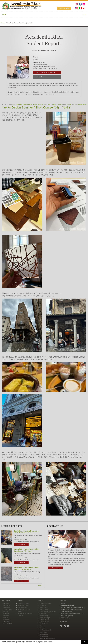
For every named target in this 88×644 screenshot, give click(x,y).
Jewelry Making (44, 608)
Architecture (43, 614)
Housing (6, 612)
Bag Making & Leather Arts (25, 542)
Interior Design (40, 77)
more (40, 586)
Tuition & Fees (8, 610)
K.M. (26, 540)
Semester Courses (23, 605)
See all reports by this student (45, 73)
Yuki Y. (49, 104)
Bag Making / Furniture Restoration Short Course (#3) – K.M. (26, 532)
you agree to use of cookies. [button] (44, 642)
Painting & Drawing (45, 603)
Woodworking (36, 542)
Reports (20, 104)
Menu (4, 15)
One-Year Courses (23, 603)
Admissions (7, 605)
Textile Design (44, 624)
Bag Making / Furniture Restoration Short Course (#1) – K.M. (26, 568)
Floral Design (44, 636)
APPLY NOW (7, 622)
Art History (43, 605)
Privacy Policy (66, 618)
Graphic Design (44, 620)
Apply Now (65, 8)
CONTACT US (8, 624)
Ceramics (42, 626)
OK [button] (85, 642)
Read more (21, 544)
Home (3, 23)
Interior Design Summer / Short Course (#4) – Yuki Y (36, 107)
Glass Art (42, 628)
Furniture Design (45, 618)
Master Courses (23, 608)
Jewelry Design (44, 610)
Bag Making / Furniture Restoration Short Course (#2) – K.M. (26, 550)
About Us (6, 603)
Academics (7, 608)
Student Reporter (38, 104)
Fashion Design (44, 622)
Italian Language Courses (47, 638)
